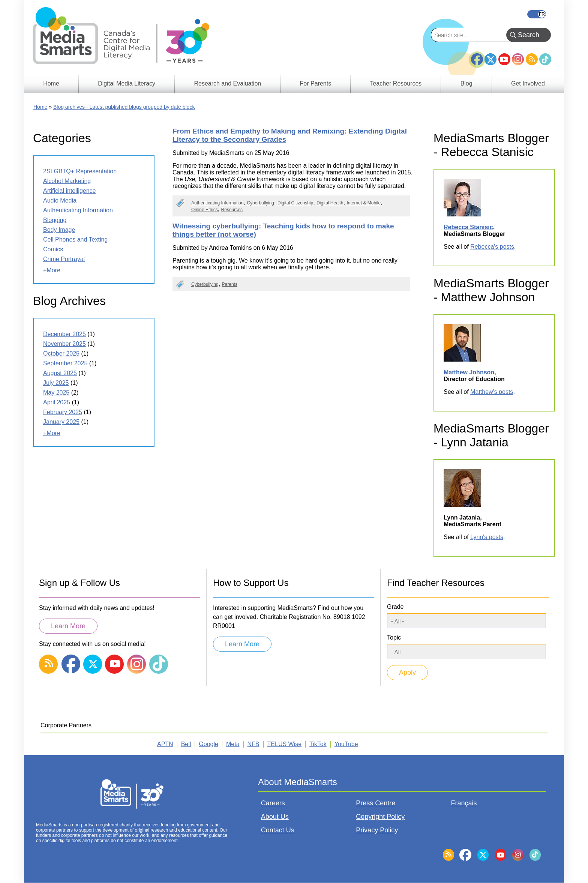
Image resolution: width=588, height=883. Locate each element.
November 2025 (64, 344)
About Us (275, 817)
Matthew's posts (492, 392)
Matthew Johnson (469, 372)
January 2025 (61, 422)
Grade (395, 607)
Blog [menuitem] (466, 83)
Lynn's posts (487, 537)
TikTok (545, 59)
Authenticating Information (217, 203)
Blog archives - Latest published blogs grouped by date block (124, 107)
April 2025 (57, 402)
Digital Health (330, 203)
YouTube (504, 59)
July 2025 (56, 383)
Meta (233, 744)
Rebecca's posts (492, 247)
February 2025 (63, 412)
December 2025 (64, 334)
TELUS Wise (285, 744)
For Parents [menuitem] (316, 83)
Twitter (490, 59)
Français (537, 14)
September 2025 (65, 363)
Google (208, 744)
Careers (273, 803)
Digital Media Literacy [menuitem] (127, 83)
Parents (230, 284)
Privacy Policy (377, 830)
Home (40, 107)
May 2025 (56, 393)
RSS (532, 59)
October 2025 (61, 354)
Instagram (518, 59)
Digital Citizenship (295, 203)
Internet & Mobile (364, 203)
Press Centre (376, 803)
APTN (165, 744)
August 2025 (60, 373)
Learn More (68, 626)
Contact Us (278, 830)
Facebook (477, 56)
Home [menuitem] (51, 83)
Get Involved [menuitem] (528, 83)
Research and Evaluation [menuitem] (227, 83)
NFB (253, 744)
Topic (394, 637)
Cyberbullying (260, 203)
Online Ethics (205, 210)
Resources (232, 210)
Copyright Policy (380, 817)
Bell (186, 744)
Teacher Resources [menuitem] (396, 83)
